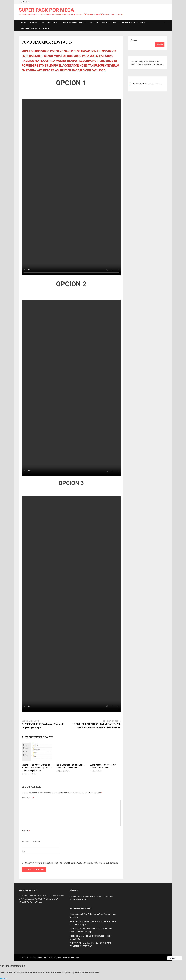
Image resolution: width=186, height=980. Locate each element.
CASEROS (94, 23)
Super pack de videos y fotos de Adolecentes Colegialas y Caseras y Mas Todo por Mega (37, 768)
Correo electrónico (32, 841)
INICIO (23, 23)
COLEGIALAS (53, 23)
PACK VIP (33, 23)
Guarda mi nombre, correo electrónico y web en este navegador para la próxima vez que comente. (72, 863)
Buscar (134, 40)
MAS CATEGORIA (109, 23)
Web (23, 852)
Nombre (26, 831)
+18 (42, 23)
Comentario (28, 798)
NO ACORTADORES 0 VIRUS (133, 23)
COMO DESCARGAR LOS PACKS (148, 84)
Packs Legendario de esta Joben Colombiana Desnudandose (70, 766)
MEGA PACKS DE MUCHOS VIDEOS (35, 28)
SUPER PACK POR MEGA (46, 10)
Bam (77, 957)
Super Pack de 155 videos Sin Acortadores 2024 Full (103, 766)
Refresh (3, 978)
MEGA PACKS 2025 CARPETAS (74, 23)
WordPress (70, 957)
